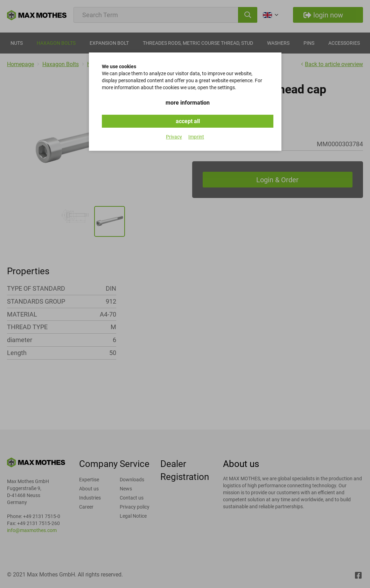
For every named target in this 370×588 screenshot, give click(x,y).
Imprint (196, 137)
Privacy (174, 137)
